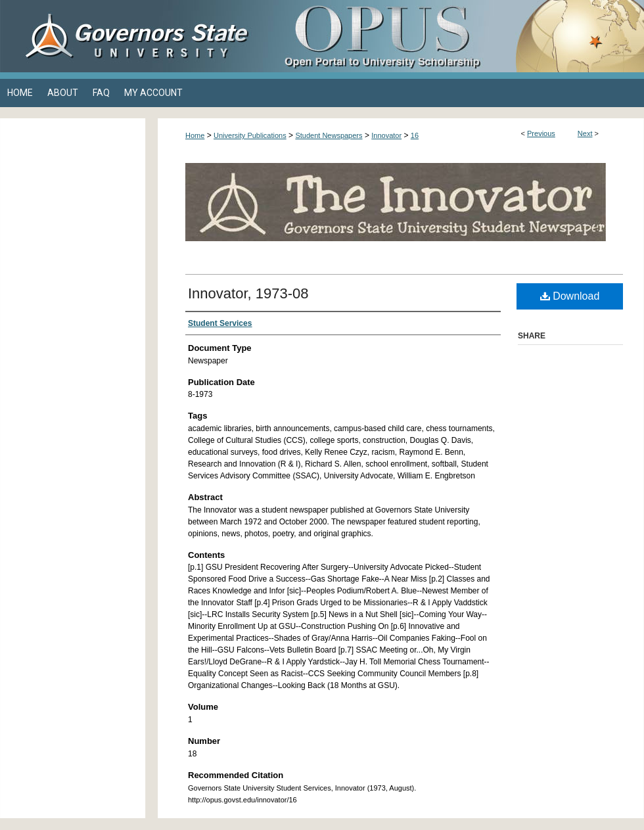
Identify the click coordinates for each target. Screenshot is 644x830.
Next (585, 133)
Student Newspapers (329, 135)
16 (415, 135)
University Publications (250, 135)
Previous (541, 133)
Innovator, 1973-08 (248, 293)
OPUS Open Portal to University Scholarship (453, 36)
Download (570, 296)
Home (195, 135)
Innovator (386, 135)
